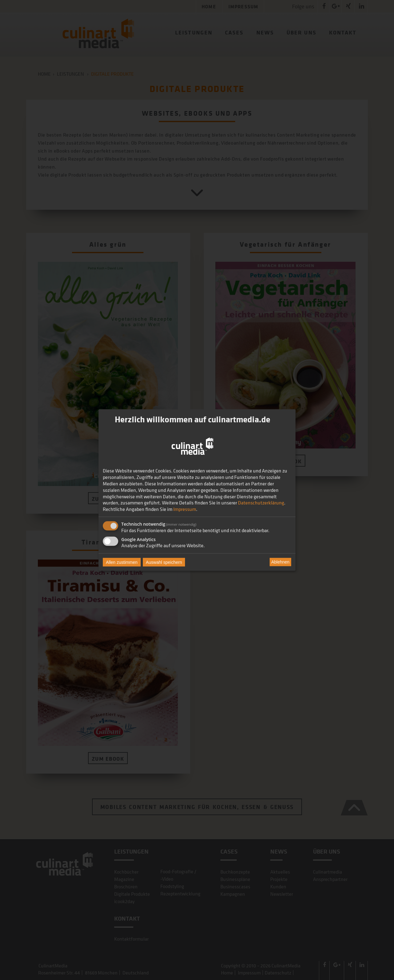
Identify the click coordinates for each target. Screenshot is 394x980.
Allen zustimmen (122, 562)
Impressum (185, 509)
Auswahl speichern (164, 562)
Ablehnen (280, 562)
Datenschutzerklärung (261, 503)
